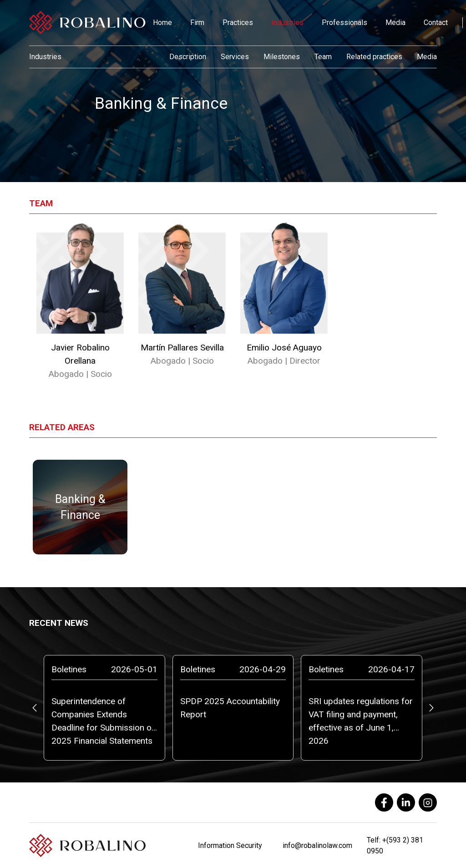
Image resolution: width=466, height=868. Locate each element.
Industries (287, 23)
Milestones (282, 57)
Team (323, 57)
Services (235, 57)
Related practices (374, 57)
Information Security (230, 845)
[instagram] (428, 802)
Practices (238, 23)
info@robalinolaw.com (317, 845)
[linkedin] (406, 802)
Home (162, 23)
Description (188, 57)
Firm (197, 23)
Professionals (344, 23)
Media (395, 23)
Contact (436, 23)
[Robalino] (87, 23)
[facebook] (384, 802)
